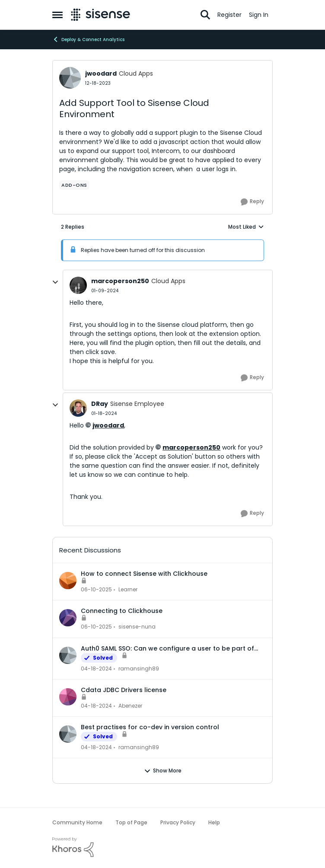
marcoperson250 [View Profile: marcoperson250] (120, 281)
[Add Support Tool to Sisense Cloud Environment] (105, 291)
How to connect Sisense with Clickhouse (144, 574)
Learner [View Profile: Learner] (128, 589)
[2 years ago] (96, 590)
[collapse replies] (55, 282)
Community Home (77, 822)
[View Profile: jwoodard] (70, 78)
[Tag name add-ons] (74, 185)
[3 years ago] (96, 669)
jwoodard (108, 425)
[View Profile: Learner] (68, 581)
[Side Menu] (57, 15)
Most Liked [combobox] (246, 227)
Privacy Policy (178, 822)
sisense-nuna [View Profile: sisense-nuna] (137, 627)
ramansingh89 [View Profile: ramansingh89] (139, 669)
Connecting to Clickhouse (122, 611)
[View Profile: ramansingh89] (68, 655)
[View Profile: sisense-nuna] (68, 618)
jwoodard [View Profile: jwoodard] (101, 73)
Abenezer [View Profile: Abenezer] (130, 706)
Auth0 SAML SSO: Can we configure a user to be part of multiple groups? (167, 648)
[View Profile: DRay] (78, 408)
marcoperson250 (191, 447)
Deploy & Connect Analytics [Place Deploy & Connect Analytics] (88, 39)
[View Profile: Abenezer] (68, 697)
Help (214, 822)
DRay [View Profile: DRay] (100, 404)
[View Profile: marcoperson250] (78, 285)
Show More (163, 771)
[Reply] (252, 202)
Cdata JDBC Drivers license (124, 690)
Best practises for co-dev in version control (150, 727)
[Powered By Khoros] (162, 847)
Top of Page (131, 822)
